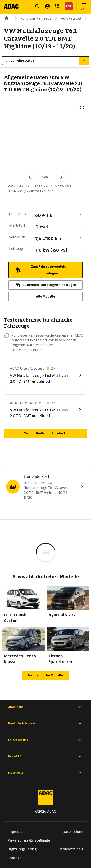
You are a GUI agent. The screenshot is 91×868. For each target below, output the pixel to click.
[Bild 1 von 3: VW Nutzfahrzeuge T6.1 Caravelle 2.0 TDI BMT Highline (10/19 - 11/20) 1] (18, 162)
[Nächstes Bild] (61, 177)
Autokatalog (67, 18)
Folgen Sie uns (45, 740)
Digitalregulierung (22, 849)
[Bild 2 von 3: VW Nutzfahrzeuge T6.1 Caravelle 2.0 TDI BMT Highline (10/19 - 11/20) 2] (43, 162)
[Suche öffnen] (37, 6)
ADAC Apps (45, 707)
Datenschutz (73, 832)
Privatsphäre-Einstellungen (30, 840)
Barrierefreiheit (71, 849)
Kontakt (14, 858)
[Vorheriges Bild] (30, 177)
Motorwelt (45, 773)
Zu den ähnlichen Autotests (45, 433)
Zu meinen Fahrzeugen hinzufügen (45, 285)
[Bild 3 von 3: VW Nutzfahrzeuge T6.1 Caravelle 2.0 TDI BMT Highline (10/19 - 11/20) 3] (68, 162)
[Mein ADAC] (47, 6)
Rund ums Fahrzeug (32, 18)
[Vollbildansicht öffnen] (82, 107)
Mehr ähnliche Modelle (45, 675)
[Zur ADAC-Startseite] (11, 6)
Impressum (17, 832)
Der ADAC (45, 756)
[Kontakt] (57, 6)
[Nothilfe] (68, 6)
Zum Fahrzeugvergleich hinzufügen (41, 270)
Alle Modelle (45, 296)
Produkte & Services (45, 723)
